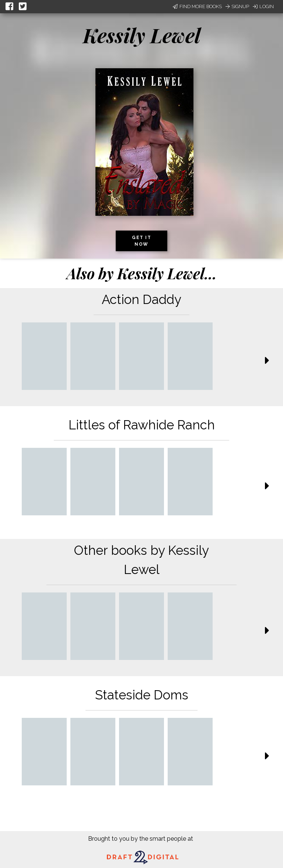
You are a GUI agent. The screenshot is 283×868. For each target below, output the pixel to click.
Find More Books (197, 6)
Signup (237, 6)
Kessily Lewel (142, 35)
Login (263, 6)
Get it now (141, 241)
